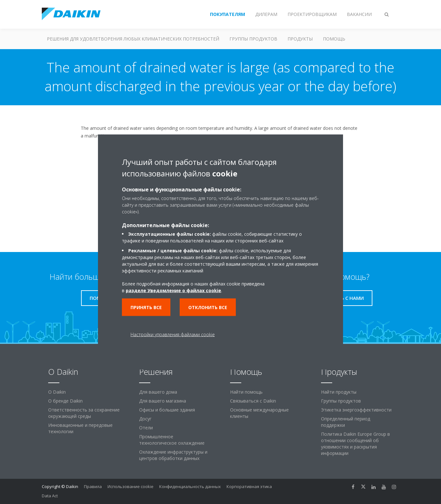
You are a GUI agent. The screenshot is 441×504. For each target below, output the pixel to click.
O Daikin (57, 392)
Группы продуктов (253, 39)
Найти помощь (246, 392)
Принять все (146, 307)
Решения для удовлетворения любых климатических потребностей (133, 39)
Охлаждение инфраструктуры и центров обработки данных (173, 455)
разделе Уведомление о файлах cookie (173, 290)
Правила (93, 486)
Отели (146, 428)
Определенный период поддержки (346, 422)
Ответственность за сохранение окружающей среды (84, 413)
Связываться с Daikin (253, 401)
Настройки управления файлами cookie (173, 334)
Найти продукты (339, 392)
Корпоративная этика (249, 486)
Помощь (334, 39)
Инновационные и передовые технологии (80, 428)
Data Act (50, 496)
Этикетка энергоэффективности (356, 410)
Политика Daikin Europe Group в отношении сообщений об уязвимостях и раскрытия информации (355, 444)
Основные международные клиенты (259, 413)
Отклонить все (208, 307)
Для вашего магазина (163, 401)
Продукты (300, 39)
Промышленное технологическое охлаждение (172, 440)
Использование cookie (131, 486)
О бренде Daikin (65, 401)
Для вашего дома (158, 392)
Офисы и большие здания (167, 410)
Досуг (145, 419)
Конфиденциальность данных (190, 486)
